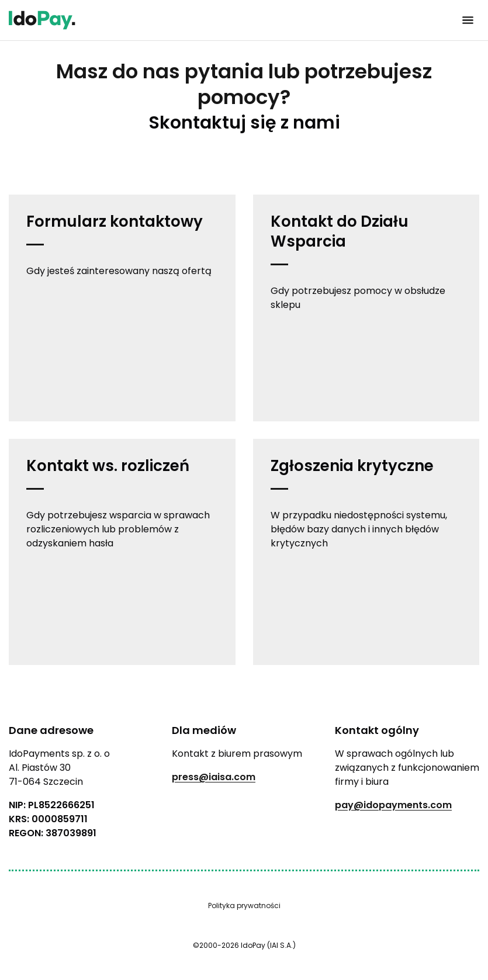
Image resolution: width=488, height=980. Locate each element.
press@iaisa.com (214, 777)
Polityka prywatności (244, 905)
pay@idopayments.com (393, 805)
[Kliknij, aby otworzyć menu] (468, 20)
